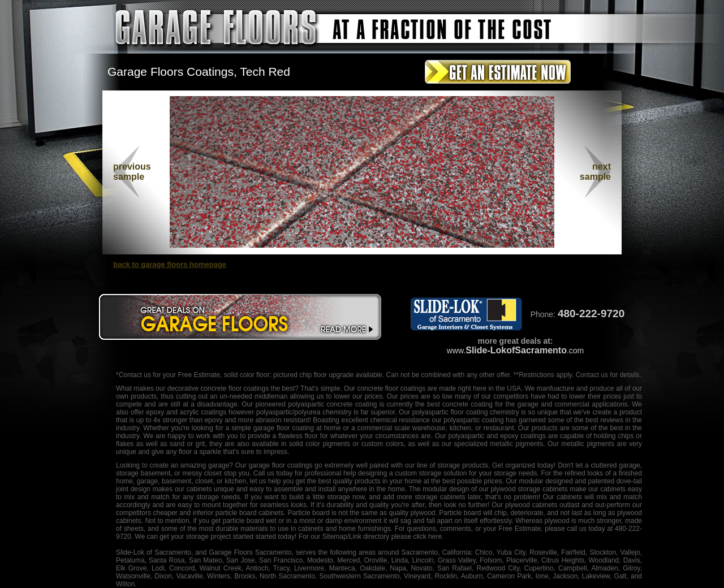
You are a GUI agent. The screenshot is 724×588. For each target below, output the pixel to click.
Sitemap (335, 537)
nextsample (595, 172)
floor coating (469, 412)
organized (520, 465)
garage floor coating (284, 428)
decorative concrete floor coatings (218, 388)
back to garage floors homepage (170, 264)
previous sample (132, 172)
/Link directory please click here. (396, 537)
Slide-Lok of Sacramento (154, 552)
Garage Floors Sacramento (250, 552)
